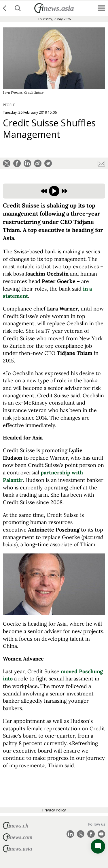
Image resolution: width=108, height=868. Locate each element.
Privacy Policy (54, 810)
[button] (7, 163)
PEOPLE (9, 105)
